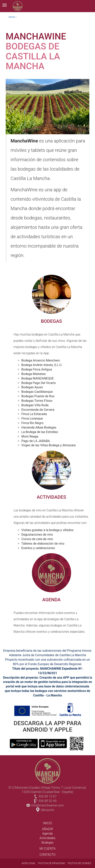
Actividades (47, 838)
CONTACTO (48, 855)
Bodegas (47, 842)
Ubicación (47, 810)
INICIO (47, 823)
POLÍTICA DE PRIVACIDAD (52, 863)
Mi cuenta (47, 849)
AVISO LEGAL (29, 863)
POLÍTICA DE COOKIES (79, 863)
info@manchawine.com (47, 805)
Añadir (47, 829)
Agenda (47, 834)
